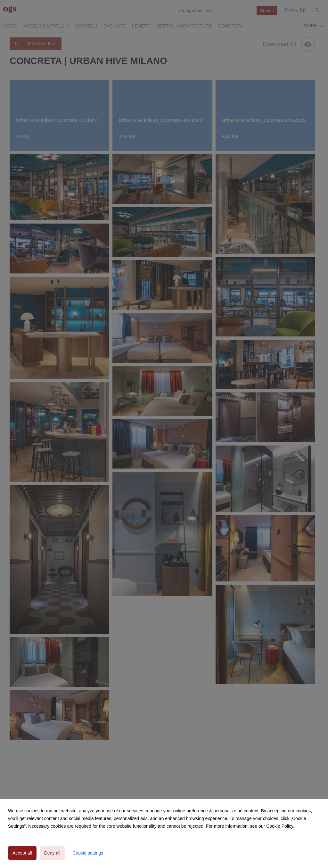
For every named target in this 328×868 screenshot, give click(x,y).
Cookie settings (88, 853)
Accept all (22, 853)
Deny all (52, 853)
